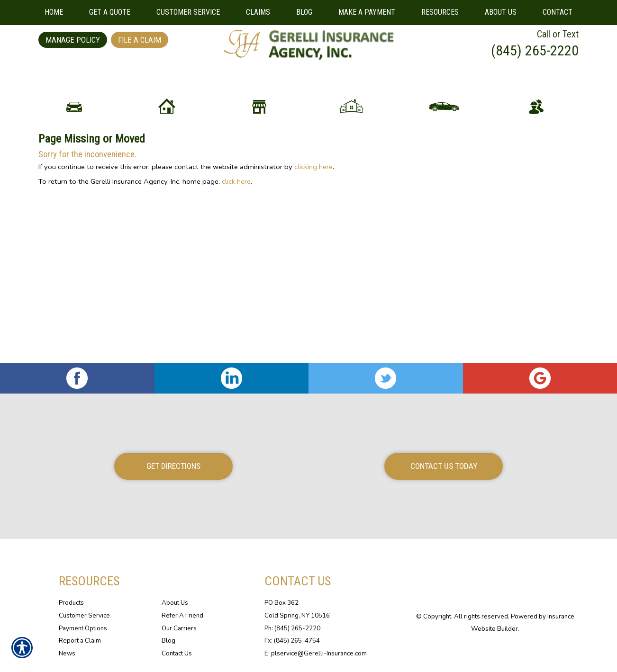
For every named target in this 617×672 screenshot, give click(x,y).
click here (236, 260)
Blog (168, 641)
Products (71, 603)
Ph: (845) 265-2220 (292, 628)
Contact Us (177, 654)
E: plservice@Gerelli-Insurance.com (316, 654)
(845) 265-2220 (535, 50)
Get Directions (173, 466)
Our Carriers (179, 628)
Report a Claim (80, 641)
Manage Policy (73, 40)
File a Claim (140, 40)
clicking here (313, 246)
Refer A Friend (182, 616)
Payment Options (83, 628)
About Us (175, 603)
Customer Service (84, 616)
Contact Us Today (444, 466)
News (67, 654)
